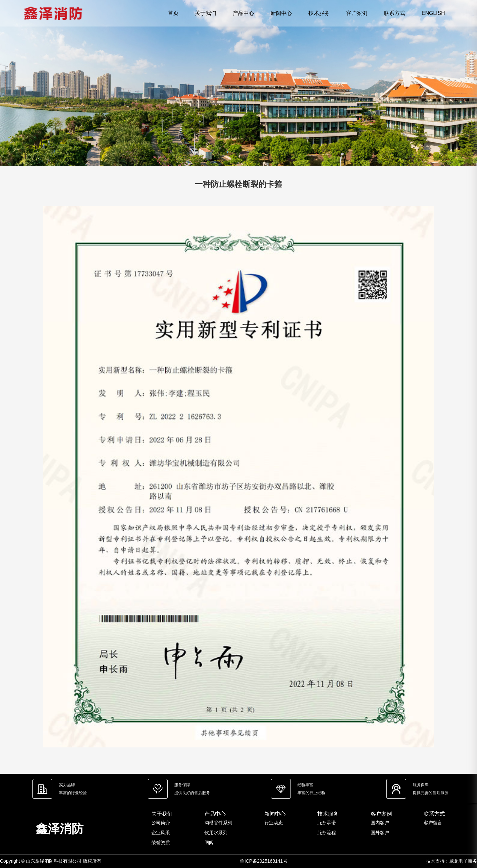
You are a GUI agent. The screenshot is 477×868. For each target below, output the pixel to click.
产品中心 (243, 13)
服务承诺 (327, 823)
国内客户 (380, 823)
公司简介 (161, 823)
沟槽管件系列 (218, 823)
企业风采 (161, 833)
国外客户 (380, 833)
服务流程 (327, 833)
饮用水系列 (216, 833)
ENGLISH (433, 13)
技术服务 (319, 13)
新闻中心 (281, 13)
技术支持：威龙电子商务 (451, 861)
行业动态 (274, 823)
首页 (173, 13)
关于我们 (206, 13)
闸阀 (209, 842)
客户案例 (357, 13)
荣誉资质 (161, 842)
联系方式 (395, 13)
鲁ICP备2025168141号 (264, 861)
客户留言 (433, 823)
